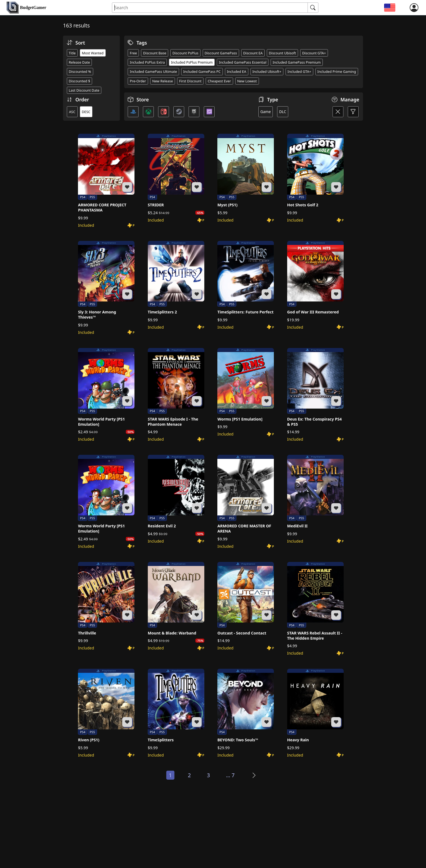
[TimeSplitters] (176, 713)
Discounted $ (79, 81)
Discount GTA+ (314, 53)
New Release (162, 81)
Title (72, 53)
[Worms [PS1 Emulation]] (246, 392)
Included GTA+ (299, 71)
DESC (86, 112)
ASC (72, 112)
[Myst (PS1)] (246, 178)
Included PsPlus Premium (192, 62)
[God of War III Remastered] (315, 285)
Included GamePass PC (202, 71)
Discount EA (253, 53)
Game (266, 112)
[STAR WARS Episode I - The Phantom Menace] (176, 395)
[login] (414, 8)
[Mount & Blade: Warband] (176, 606)
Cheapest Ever (219, 81)
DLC (282, 112)
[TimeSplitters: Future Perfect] (246, 285)
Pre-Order (138, 81)
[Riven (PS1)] (106, 713)
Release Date (79, 62)
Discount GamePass (221, 53)
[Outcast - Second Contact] (246, 606)
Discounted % (80, 71)
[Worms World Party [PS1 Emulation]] (106, 395)
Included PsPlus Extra (147, 62)
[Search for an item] (210, 8)
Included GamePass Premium (297, 62)
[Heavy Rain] (315, 713)
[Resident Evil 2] (176, 499)
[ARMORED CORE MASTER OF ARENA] (246, 502)
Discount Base (155, 53)
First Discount (190, 81)
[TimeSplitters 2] (176, 285)
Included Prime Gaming (337, 71)
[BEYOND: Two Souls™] (246, 713)
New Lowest (247, 81)
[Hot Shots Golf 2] (315, 178)
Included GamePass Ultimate (154, 71)
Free (133, 53)
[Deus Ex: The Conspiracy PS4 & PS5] (315, 395)
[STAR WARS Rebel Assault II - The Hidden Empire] (315, 609)
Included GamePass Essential (243, 62)
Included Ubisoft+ (267, 71)
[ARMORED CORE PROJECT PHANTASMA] (106, 181)
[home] (26, 8)
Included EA (237, 71)
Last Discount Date (84, 90)
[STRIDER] (176, 178)
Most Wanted (93, 53)
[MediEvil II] (315, 499)
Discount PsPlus (185, 53)
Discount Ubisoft (283, 53)
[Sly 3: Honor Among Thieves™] (106, 288)
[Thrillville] (106, 606)
